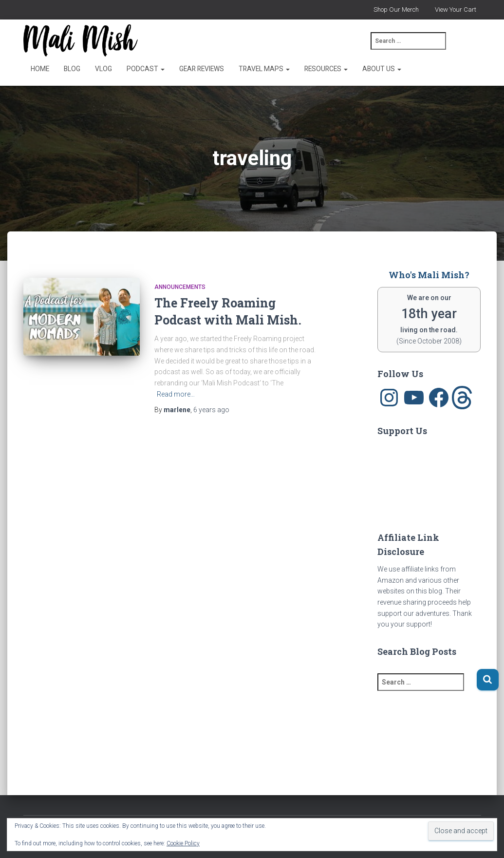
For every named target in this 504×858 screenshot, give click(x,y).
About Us (382, 69)
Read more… (176, 394)
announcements (180, 287)
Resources (326, 69)
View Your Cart (456, 10)
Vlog (103, 69)
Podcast (146, 69)
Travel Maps (264, 69)
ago (211, 410)
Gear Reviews (202, 69)
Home (40, 69)
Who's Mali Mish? (429, 275)
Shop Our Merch (396, 10)
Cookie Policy (183, 843)
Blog (72, 69)
